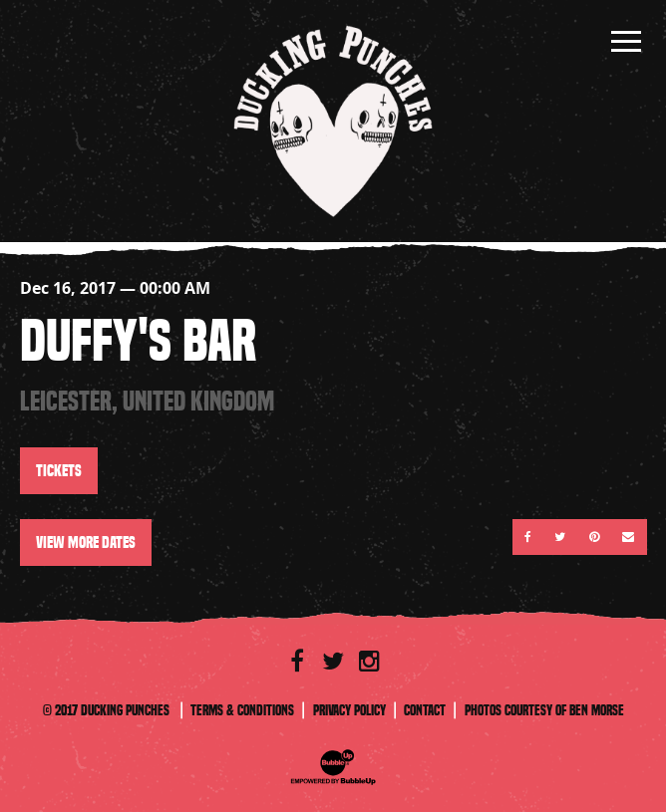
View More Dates (86, 542)
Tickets (59, 471)
